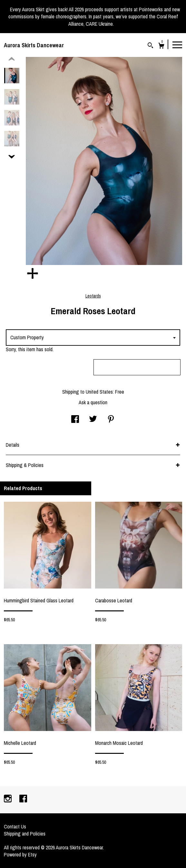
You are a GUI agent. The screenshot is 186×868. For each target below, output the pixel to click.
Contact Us (15, 827)
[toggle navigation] (177, 44)
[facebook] (23, 799)
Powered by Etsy (20, 854)
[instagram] (8, 799)
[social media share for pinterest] (111, 420)
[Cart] (161, 46)
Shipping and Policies (25, 834)
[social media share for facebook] (75, 420)
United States (99, 392)
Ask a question (93, 402)
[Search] (150, 46)
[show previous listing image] (12, 59)
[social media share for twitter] (93, 420)
